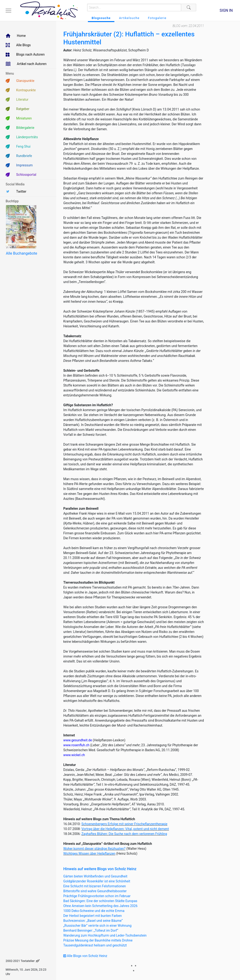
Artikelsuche (129, 18)
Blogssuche (101, 18)
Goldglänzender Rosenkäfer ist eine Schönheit (97, 881)
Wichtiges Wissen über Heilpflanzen (89, 854)
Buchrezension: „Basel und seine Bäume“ (93, 921)
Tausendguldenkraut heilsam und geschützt (95, 945)
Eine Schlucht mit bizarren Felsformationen (95, 886)
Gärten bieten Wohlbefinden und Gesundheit (95, 876)
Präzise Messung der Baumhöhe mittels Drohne (98, 940)
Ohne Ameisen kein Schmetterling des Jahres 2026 (100, 906)
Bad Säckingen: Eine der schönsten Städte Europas (100, 901)
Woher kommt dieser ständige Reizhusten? (94, 849)
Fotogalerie (157, 18)
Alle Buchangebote (21, 253)
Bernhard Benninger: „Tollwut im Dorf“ (91, 930)
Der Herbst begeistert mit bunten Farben (93, 916)
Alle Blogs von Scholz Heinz (85, 956)
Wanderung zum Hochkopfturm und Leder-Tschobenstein (105, 935)
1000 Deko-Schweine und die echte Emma (94, 911)
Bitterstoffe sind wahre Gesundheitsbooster (95, 891)
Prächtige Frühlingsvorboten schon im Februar (97, 896)
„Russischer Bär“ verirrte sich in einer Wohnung (97, 926)
